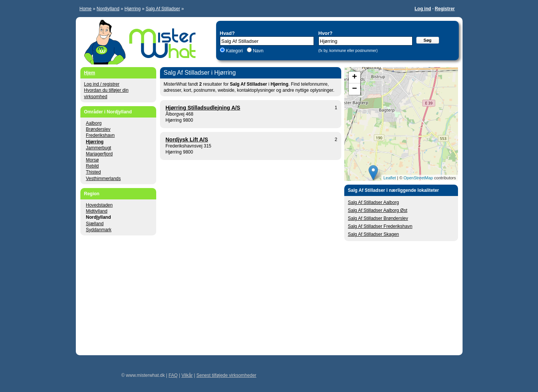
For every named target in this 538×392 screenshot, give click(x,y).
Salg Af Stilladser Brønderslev (378, 218)
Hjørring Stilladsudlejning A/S (203, 108)
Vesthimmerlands (104, 179)
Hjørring (133, 9)
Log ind (423, 9)
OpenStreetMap (418, 178)
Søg (427, 40)
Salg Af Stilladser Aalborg (374, 202)
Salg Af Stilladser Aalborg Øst (378, 210)
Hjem (90, 73)
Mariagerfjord (100, 154)
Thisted (93, 172)
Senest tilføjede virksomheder (226, 375)
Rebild (93, 166)
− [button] (354, 89)
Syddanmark (99, 230)
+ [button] (354, 77)
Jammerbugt (99, 148)
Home (86, 9)
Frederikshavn (100, 135)
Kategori (234, 51)
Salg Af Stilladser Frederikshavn (380, 226)
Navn (258, 51)
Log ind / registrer (102, 84)
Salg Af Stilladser (163, 9)
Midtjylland (97, 211)
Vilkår (187, 375)
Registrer (445, 9)
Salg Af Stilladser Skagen (374, 234)
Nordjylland (108, 9)
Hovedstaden (100, 205)
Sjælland (95, 224)
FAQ (173, 375)
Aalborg (94, 123)
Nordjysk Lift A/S (187, 140)
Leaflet (390, 178)
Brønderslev (98, 129)
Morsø (93, 160)
